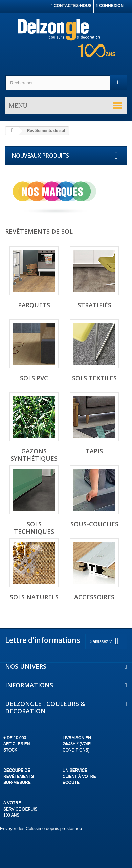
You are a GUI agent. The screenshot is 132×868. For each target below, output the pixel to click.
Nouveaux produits (40, 156)
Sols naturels (34, 597)
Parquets (34, 305)
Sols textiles (94, 378)
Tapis (94, 451)
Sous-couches (94, 524)
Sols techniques (34, 528)
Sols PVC (34, 378)
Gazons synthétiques (34, 455)
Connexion (110, 6)
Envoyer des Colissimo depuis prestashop (41, 828)
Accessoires (94, 597)
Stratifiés (94, 305)
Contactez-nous (71, 6)
